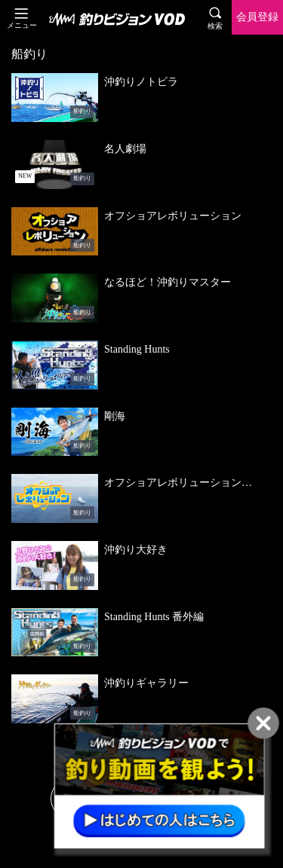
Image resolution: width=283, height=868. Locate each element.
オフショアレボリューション (173, 216)
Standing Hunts (137, 349)
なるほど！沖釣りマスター (168, 282)
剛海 (115, 416)
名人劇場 (125, 149)
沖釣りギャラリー (146, 683)
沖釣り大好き (136, 550)
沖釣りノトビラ (141, 82)
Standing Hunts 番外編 (154, 617)
